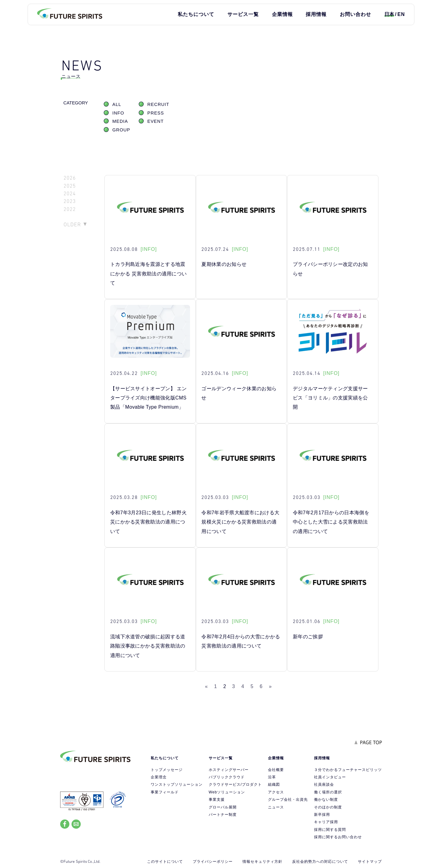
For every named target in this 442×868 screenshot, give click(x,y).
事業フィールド (165, 792)
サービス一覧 (243, 14)
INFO (118, 113)
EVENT (155, 121)
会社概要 (276, 770)
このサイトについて (165, 862)
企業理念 (159, 777)
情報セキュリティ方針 (262, 862)
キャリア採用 (326, 822)
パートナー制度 (223, 815)
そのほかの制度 (328, 807)
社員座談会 (324, 784)
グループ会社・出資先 (288, 800)
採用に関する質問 (330, 830)
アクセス (276, 792)
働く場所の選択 (328, 792)
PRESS (156, 113)
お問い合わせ (355, 14)
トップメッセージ (167, 770)
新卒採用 (322, 815)
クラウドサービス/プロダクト (235, 784)
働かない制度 (326, 800)
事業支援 (217, 800)
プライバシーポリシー (213, 862)
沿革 (272, 777)
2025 (70, 186)
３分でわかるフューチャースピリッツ (348, 770)
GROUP (121, 130)
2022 (70, 209)
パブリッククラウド (227, 777)
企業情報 (282, 14)
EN (401, 14)
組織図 (274, 784)
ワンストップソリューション (177, 784)
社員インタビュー (330, 777)
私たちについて (196, 14)
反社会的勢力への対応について (320, 862)
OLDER (72, 224)
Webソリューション (227, 792)
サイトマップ (370, 862)
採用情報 (316, 14)
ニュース (276, 807)
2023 (70, 201)
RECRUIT (158, 104)
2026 (70, 178)
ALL (117, 104)
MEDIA (120, 121)
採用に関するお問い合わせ (338, 837)
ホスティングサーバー (229, 770)
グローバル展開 (223, 807)
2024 (70, 194)
